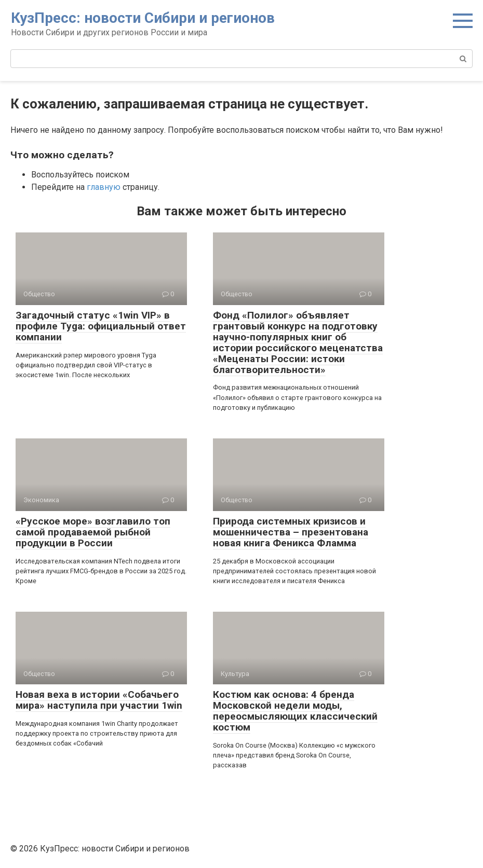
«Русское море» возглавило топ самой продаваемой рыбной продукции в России (93, 532)
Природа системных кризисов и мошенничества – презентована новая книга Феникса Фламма (291, 532)
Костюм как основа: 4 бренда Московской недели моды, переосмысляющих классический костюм (295, 711)
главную (104, 187)
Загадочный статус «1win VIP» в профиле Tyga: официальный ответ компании (101, 326)
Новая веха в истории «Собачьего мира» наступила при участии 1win (99, 700)
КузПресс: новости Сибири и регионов (143, 18)
